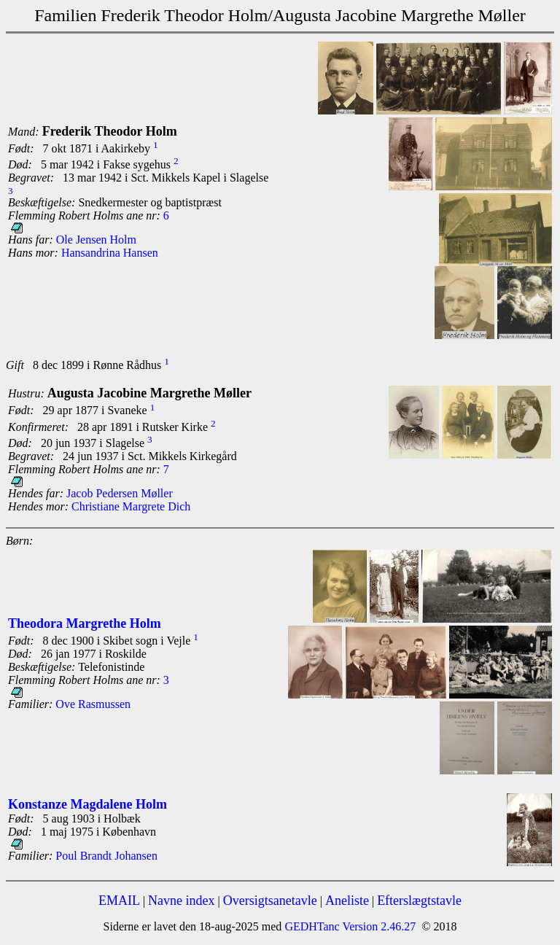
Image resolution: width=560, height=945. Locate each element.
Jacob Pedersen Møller (120, 493)
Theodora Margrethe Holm (85, 623)
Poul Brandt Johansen (106, 856)
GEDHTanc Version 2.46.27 (349, 926)
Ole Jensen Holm (96, 240)
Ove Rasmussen (93, 704)
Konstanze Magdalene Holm (87, 804)
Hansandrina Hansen (110, 253)
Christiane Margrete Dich (131, 506)
